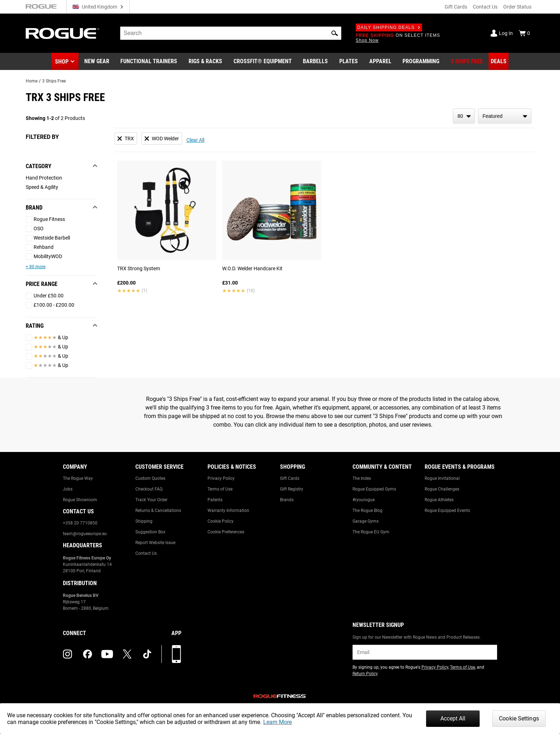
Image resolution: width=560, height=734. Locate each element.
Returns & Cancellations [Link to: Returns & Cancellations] (158, 511)
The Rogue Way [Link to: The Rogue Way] (78, 478)
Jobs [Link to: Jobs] (68, 489)
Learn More (277, 722)
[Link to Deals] (499, 61)
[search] (231, 33)
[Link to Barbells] (315, 61)
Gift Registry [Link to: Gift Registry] (292, 489)
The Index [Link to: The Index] (362, 478)
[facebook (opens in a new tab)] (87, 654)
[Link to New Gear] (97, 61)
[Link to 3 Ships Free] (467, 61)
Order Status (517, 7)
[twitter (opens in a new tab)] (127, 654)
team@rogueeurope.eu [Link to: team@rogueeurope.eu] (85, 534)
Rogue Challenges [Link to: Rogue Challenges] (442, 489)
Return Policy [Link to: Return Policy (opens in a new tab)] (365, 674)
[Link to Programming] (421, 61)
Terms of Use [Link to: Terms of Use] (220, 489)
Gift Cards (456, 7)
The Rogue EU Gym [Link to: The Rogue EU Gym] (371, 532)
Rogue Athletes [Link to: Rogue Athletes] (439, 500)
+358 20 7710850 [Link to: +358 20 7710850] (80, 523)
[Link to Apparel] (380, 61)
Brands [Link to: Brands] (287, 500)
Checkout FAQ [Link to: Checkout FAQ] (149, 489)
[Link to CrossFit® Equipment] (263, 61)
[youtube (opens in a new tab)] (107, 654)
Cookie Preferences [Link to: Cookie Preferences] (226, 532)
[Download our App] (176, 654)
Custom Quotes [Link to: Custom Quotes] (150, 478)
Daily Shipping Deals (389, 27)
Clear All (195, 140)
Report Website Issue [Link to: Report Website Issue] (155, 543)
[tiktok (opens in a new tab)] (147, 654)
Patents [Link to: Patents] (215, 500)
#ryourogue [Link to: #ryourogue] (364, 500)
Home (32, 81)
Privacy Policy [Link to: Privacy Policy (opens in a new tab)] (435, 667)
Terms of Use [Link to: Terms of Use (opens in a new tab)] (462, 667)
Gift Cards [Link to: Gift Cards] (290, 478)
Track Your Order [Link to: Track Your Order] (151, 500)
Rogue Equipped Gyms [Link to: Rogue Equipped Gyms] (374, 489)
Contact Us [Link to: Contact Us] (146, 553)
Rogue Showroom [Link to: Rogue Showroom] (80, 500)
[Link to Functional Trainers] (149, 61)
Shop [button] (62, 62)
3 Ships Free (54, 81)
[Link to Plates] (349, 61)
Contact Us (485, 7)
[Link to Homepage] (62, 33)
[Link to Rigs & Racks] (205, 61)
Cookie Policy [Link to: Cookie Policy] (221, 521)
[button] (335, 33)
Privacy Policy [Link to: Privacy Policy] (221, 478)
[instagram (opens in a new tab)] (67, 654)
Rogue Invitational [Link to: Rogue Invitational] (442, 478)
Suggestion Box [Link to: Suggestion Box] (150, 532)
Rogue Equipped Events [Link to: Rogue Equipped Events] (447, 511)
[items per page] (464, 116)
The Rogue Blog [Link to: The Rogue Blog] (367, 511)
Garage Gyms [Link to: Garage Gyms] (366, 521)
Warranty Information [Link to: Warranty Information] (228, 511)
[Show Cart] (524, 33)
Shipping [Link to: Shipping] (144, 521)
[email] (425, 652)
